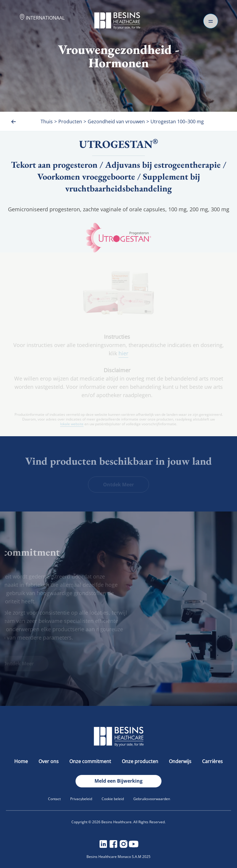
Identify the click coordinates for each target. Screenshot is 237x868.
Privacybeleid (81, 799)
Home (22, 761)
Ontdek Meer (118, 485)
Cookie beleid (113, 799)
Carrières (212, 761)
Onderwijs (181, 761)
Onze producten (141, 761)
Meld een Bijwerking (118, 781)
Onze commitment (91, 761)
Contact (54, 799)
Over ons (49, 761)
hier (123, 353)
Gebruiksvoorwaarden (152, 799)
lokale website (72, 424)
